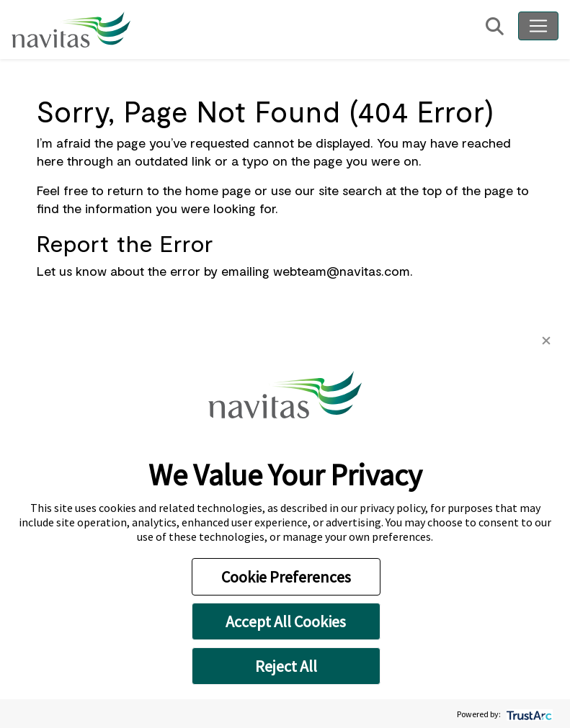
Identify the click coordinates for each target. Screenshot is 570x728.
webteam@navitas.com (342, 271)
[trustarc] (528, 714)
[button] (546, 339)
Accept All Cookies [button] (286, 621)
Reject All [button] (286, 666)
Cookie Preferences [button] (286, 577)
